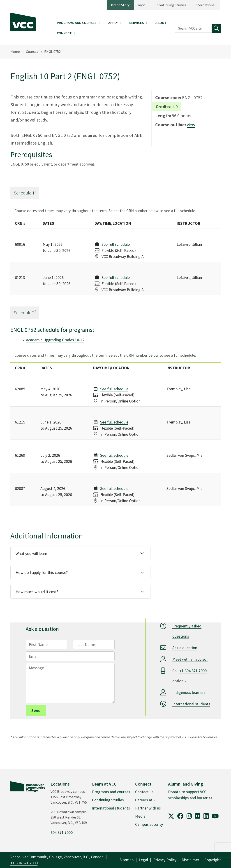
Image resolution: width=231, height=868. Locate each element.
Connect (64, 33)
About (161, 23)
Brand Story (120, 5)
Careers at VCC (147, 800)
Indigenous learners (189, 692)
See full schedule (116, 244)
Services (137, 23)
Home (15, 51)
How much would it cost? (37, 592)
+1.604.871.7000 (193, 671)
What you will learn (31, 553)
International (205, 5)
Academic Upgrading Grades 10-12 (55, 340)
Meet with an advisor (190, 659)
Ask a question (185, 648)
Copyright (213, 860)
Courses (32, 51)
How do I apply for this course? (42, 572)
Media (140, 816)
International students (191, 704)
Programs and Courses (77, 23)
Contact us (144, 792)
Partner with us (148, 808)
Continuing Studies (172, 5)
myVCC (143, 5)
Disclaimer (190, 860)
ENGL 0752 (52, 51)
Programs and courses (111, 792)
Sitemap (127, 860)
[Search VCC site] (193, 28)
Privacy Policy (165, 860)
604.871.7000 (62, 832)
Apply (113, 23)
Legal (143, 860)
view (191, 125)
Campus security (149, 824)
